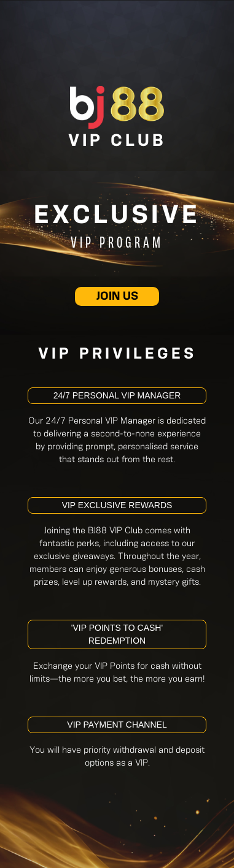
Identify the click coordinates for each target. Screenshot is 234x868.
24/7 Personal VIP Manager (117, 395)
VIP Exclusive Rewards (117, 505)
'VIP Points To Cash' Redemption (117, 634)
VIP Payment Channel (117, 725)
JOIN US (117, 297)
